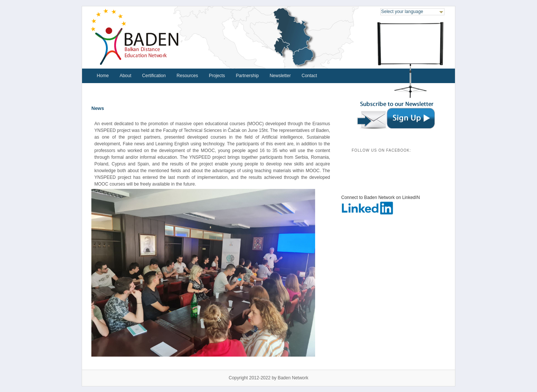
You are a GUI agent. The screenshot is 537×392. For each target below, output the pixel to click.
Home (103, 76)
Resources (187, 76)
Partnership (247, 76)
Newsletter (280, 76)
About (125, 76)
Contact (309, 76)
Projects (217, 76)
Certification (154, 76)
